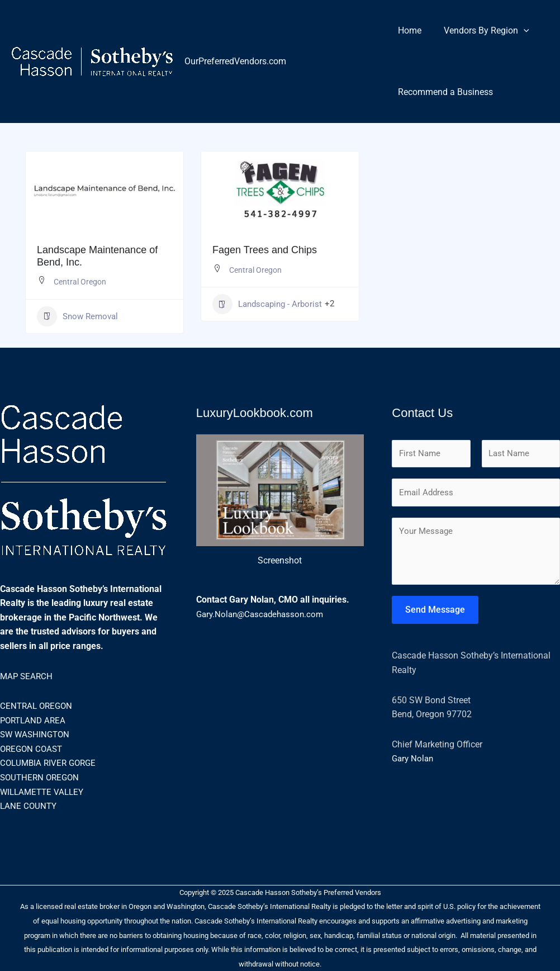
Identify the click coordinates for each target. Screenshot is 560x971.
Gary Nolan (414, 761)
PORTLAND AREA (35, 720)
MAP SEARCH (27, 676)
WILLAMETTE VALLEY (44, 792)
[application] (517, 31)
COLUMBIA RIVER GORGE (51, 763)
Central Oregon (80, 282)
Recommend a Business (443, 92)
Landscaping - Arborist (267, 304)
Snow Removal (77, 316)
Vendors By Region (480, 31)
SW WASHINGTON (37, 734)
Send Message (435, 612)
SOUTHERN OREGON (42, 777)
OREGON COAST (33, 749)
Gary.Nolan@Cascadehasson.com (263, 614)
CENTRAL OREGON (38, 706)
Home (407, 30)
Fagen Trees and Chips (265, 250)
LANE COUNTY (29, 806)
